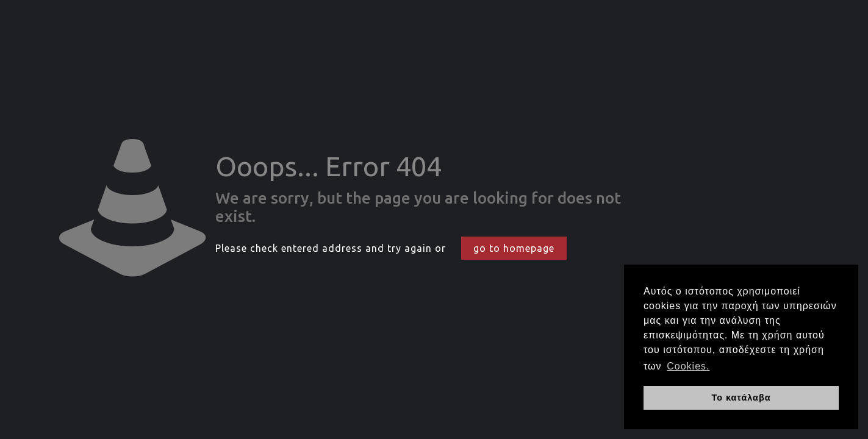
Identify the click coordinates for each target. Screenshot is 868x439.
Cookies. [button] (688, 366)
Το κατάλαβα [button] (741, 398)
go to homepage (514, 248)
